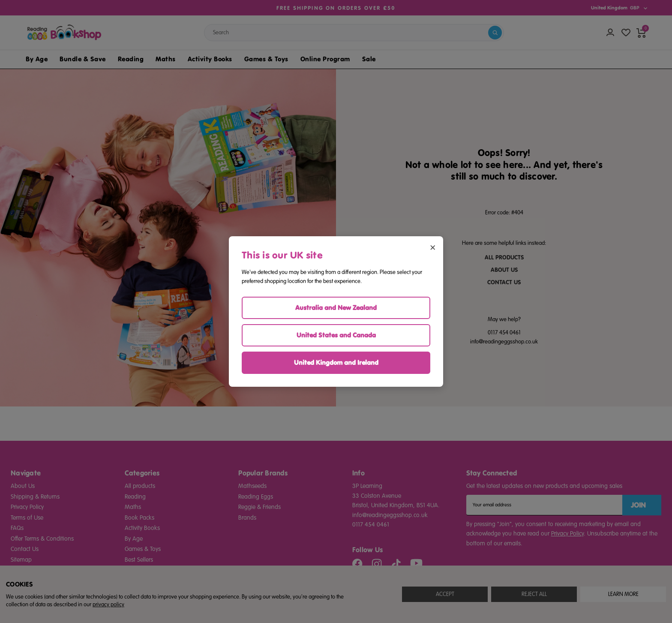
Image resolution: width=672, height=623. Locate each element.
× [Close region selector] (433, 247)
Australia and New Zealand (336, 308)
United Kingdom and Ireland (336, 363)
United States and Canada (336, 335)
